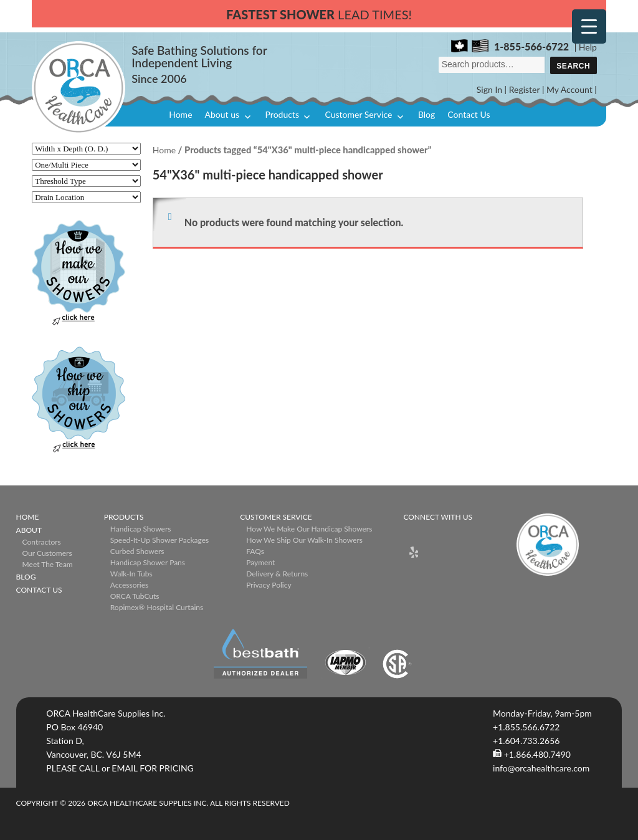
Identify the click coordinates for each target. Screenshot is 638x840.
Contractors (42, 542)
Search (573, 66)
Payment (260, 562)
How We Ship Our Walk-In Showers (304, 540)
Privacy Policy (269, 585)
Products (282, 114)
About (29, 530)
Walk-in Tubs (131, 574)
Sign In (489, 89)
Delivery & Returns (277, 574)
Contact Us (469, 114)
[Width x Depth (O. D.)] (86, 149)
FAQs (255, 551)
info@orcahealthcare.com (541, 768)
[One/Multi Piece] (86, 165)
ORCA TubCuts (135, 596)
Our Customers (47, 553)
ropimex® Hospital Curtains (157, 607)
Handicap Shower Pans (148, 562)
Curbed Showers (137, 551)
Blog (426, 114)
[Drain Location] (86, 197)
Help (588, 47)
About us (222, 114)
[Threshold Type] (86, 181)
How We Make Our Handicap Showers (309, 529)
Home (180, 114)
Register (525, 89)
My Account (569, 89)
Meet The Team (48, 564)
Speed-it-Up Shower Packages (159, 540)
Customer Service (358, 114)
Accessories (130, 585)
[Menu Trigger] (589, 26)
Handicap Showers (141, 529)
